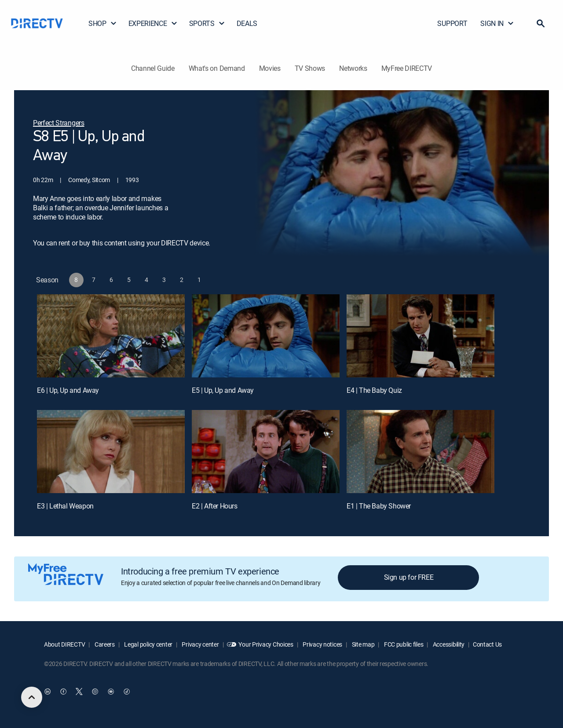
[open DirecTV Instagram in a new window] (95, 691)
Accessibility (448, 644)
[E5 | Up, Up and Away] (266, 336)
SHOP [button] (103, 23)
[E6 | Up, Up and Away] (111, 336)
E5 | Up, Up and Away (223, 390)
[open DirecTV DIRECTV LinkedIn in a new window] (48, 691)
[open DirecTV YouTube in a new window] (111, 691)
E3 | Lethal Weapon (65, 506)
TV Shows (310, 68)
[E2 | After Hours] (266, 452)
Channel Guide (153, 68)
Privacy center (200, 644)
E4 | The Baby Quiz (374, 390)
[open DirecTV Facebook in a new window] (63, 691)
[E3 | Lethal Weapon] (111, 452)
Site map (362, 644)
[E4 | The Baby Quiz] (420, 336)
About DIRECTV (64, 644)
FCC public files (403, 644)
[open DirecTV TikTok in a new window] (127, 691)
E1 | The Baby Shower (379, 506)
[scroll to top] (32, 697)
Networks (353, 68)
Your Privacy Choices (266, 644)
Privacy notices (322, 644)
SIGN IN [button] (497, 23)
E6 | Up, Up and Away (68, 390)
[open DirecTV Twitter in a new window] (79, 691)
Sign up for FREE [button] (409, 577)
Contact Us (487, 644)
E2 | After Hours (215, 506)
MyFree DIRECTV (407, 68)
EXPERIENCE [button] (153, 23)
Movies (270, 68)
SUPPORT (452, 23)
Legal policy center (148, 644)
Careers (104, 644)
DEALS (247, 23)
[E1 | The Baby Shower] (420, 452)
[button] (541, 23)
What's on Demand (217, 68)
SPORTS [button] (207, 23)
